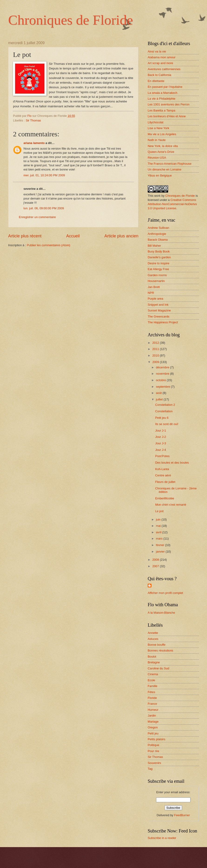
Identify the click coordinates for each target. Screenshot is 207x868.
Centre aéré (163, 475)
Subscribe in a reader (162, 838)
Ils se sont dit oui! (167, 424)
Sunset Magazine (159, 310)
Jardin (152, 716)
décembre (163, 367)
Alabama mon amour (162, 57)
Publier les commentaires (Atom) (48, 245)
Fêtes (151, 692)
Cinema (153, 674)
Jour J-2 (161, 437)
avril (159, 532)
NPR (151, 293)
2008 (156, 560)
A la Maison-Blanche (161, 613)
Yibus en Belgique (160, 175)
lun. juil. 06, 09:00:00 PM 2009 (44, 208)
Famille (153, 686)
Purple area (155, 299)
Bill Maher (154, 246)
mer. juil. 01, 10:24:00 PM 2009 (44, 175)
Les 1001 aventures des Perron (169, 104)
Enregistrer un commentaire (37, 217)
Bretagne (154, 662)
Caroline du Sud (158, 668)
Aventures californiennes (164, 69)
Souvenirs (154, 763)
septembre (163, 387)
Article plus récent (25, 236)
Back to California (159, 75)
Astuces (153, 639)
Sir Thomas (33, 120)
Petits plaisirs (157, 739)
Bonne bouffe (157, 645)
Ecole (151, 680)
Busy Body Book (159, 251)
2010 (156, 355)
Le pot (159, 511)
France (152, 704)
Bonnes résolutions (160, 650)
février (160, 545)
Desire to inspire (159, 263)
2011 (156, 349)
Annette (153, 633)
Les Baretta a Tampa (162, 110)
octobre (161, 380)
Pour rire (153, 751)
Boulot (152, 657)
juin (159, 519)
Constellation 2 (165, 405)
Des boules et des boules (172, 463)
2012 (156, 343)
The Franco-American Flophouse (170, 164)
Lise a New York (158, 128)
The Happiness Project (163, 322)
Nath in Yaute (157, 140)
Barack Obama (158, 240)
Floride (152, 698)
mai (159, 526)
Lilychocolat (155, 122)
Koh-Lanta (162, 469)
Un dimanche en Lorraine (165, 169)
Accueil (73, 236)
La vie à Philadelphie (162, 99)
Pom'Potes (162, 456)
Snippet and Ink (158, 305)
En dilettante (156, 81)
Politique (153, 745)
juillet (160, 399)
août (159, 393)
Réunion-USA (157, 158)
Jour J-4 (161, 450)
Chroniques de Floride (71, 20)
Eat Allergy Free (158, 269)
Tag (150, 769)
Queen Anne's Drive (161, 152)
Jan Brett (154, 287)
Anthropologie (157, 234)
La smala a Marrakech (162, 93)
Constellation (164, 411)
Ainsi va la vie (157, 51)
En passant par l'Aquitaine (165, 87)
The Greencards (159, 316)
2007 (156, 566)
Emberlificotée (165, 498)
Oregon (153, 727)
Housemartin (156, 281)
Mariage (153, 722)
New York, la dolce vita (163, 146)
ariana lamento (34, 143)
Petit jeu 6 (162, 418)
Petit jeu (153, 733)
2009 (156, 362)
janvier (161, 552)
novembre (163, 374)
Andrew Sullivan (158, 228)
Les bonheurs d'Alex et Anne (167, 116)
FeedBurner (182, 815)
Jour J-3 (161, 443)
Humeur (153, 710)
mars (160, 539)
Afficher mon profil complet (165, 593)
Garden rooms (157, 275)
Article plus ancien (121, 236)
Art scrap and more (160, 63)
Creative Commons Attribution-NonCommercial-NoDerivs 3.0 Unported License (172, 204)
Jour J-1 (161, 431)
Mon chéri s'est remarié (171, 505)
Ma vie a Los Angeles (162, 134)
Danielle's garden (159, 257)
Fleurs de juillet (165, 482)
